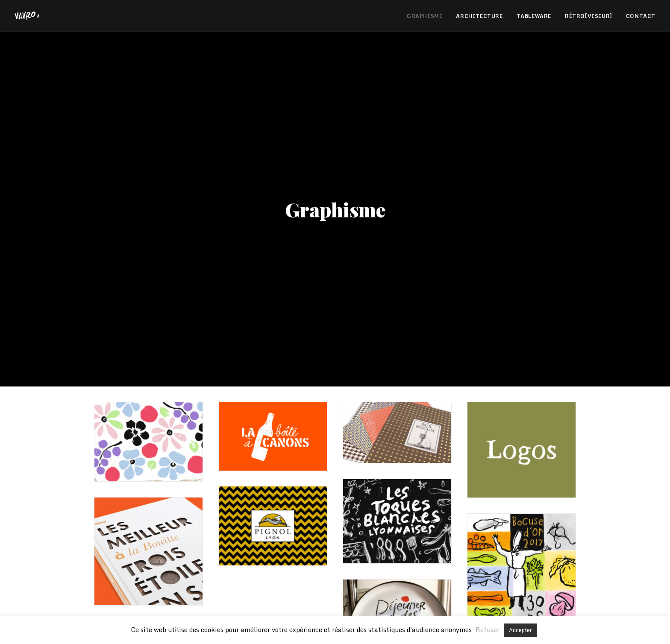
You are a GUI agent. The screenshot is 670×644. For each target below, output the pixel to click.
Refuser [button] (488, 629)
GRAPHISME (425, 16)
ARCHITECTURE (479, 16)
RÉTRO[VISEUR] (589, 16)
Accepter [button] (520, 630)
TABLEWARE (534, 16)
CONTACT (641, 16)
